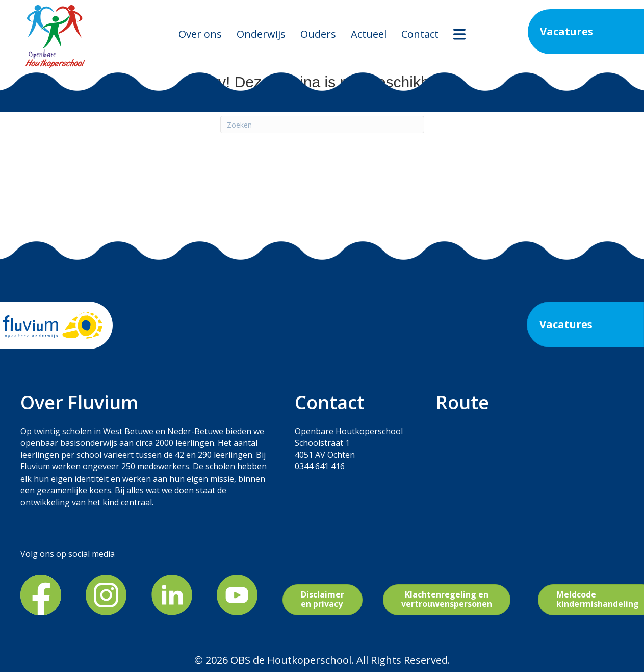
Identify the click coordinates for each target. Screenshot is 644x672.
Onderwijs (261, 34)
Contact (420, 34)
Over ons (200, 34)
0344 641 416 (320, 466)
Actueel (369, 34)
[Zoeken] (322, 125)
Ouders (318, 34)
